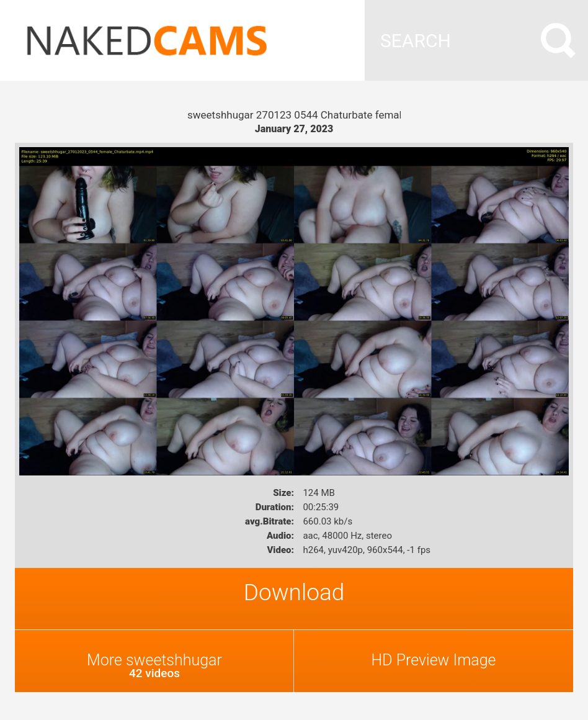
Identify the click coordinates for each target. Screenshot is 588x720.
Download (294, 592)
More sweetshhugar (154, 666)
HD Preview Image (433, 660)
